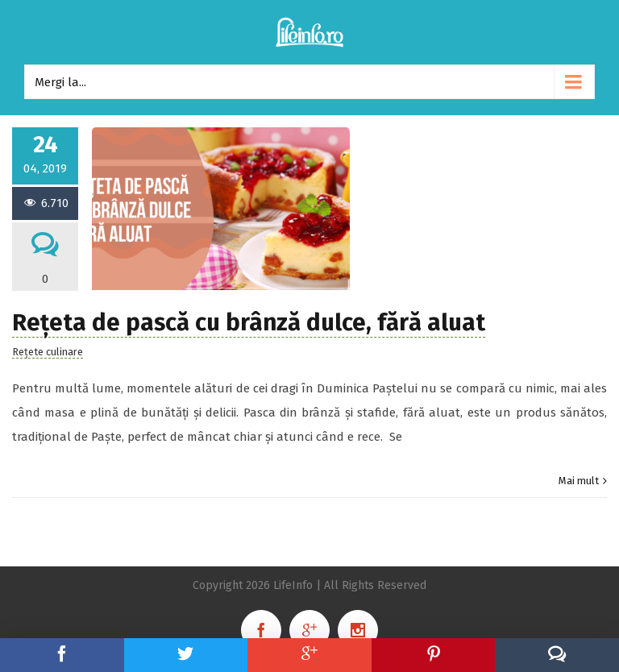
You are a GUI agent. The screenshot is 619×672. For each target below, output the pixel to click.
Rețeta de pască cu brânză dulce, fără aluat (249, 323)
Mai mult (579, 481)
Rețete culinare (48, 352)
